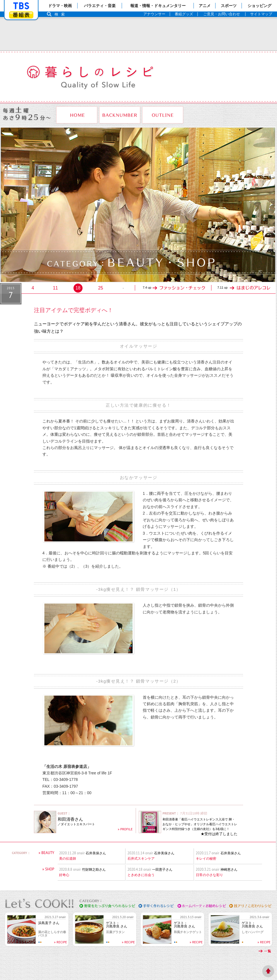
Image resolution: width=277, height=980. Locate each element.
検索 (61, 14)
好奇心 (64, 875)
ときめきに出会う (141, 875)
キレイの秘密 (206, 859)
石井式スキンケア (141, 859)
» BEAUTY (46, 853)
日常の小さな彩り (209, 875)
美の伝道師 (68, 859)
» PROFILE (125, 829)
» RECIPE (60, 942)
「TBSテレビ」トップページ (21, 6)
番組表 (21, 15)
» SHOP (48, 869)
